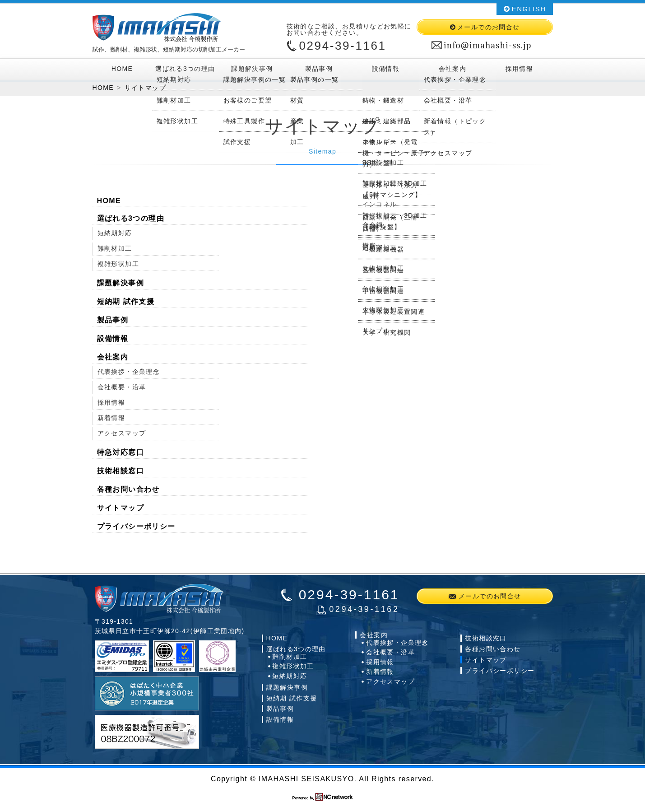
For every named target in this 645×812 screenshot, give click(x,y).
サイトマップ (121, 510)
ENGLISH (529, 9)
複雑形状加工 (118, 266)
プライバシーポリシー (136, 529)
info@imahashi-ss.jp (488, 46)
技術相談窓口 (121, 473)
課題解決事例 (252, 69)
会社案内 (452, 69)
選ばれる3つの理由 (185, 69)
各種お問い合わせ (128, 492)
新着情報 (111, 420)
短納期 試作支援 (126, 304)
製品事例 (319, 69)
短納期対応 (115, 235)
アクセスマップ (122, 435)
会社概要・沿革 (122, 389)
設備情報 (385, 69)
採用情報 (519, 69)
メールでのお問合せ (489, 27)
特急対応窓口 (121, 455)
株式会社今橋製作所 (157, 28)
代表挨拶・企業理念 (129, 374)
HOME (122, 69)
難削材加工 (115, 251)
